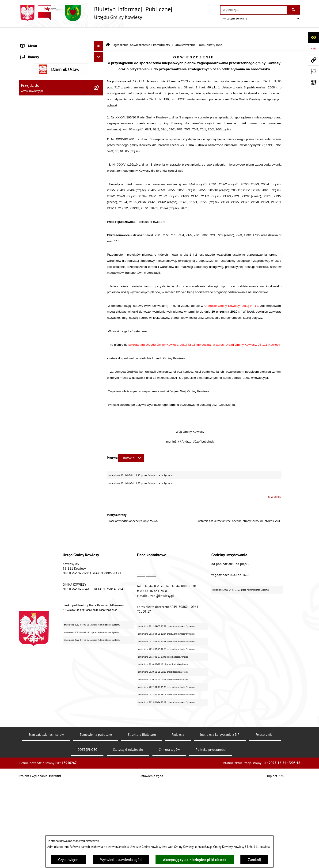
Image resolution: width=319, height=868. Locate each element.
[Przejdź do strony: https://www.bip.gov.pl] (313, 49)
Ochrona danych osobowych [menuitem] (43, 556)
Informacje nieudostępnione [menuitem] (43, 490)
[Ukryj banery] (99, 595)
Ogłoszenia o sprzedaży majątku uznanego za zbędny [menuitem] (57, 398)
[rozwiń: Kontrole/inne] (100, 519)
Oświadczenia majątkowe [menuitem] (41, 99)
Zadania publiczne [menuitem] (35, 410)
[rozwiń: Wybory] (100, 472)
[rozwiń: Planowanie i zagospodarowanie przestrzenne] (100, 165)
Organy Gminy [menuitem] (32, 53)
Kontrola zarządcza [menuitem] (36, 109)
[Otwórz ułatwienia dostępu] (313, 37)
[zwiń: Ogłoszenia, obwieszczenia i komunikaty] (100, 180)
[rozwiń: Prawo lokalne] (100, 62)
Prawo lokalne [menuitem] (32, 62)
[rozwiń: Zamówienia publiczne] (100, 90)
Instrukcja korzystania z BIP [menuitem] (42, 537)
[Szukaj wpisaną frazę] (294, 10)
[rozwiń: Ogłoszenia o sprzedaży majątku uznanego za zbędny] (100, 395)
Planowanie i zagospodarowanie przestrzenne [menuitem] (47, 168)
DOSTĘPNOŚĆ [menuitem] (32, 547)
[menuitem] (61, 192)
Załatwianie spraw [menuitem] (35, 453)
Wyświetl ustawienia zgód (121, 860)
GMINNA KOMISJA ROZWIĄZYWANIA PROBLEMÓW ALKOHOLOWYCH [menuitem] (49, 431)
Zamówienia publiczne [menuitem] (39, 90)
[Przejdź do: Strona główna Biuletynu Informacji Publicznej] (108, 33)
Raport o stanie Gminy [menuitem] (38, 137)
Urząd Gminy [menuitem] (31, 43)
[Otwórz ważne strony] (313, 71)
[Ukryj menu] (99, 34)
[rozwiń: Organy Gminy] (100, 53)
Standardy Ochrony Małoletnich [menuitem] (46, 71)
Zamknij (254, 860)
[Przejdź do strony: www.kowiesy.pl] (313, 60)
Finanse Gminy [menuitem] (32, 81)
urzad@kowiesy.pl (161, 699)
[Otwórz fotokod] (313, 82)
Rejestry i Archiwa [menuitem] (34, 481)
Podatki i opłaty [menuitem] (33, 156)
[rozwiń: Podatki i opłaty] (100, 156)
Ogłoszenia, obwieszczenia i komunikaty (141, 32)
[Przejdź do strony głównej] (96, 13)
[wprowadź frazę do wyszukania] (254, 10)
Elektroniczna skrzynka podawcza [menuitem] (47, 528)
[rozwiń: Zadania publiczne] (100, 410)
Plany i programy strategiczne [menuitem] (44, 146)
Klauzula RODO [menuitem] (33, 565)
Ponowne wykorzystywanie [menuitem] (42, 500)
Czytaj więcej (68, 860)
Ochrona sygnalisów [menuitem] (37, 584)
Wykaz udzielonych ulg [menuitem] (39, 443)
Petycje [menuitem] (26, 509)
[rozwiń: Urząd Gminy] (100, 43)
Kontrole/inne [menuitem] (32, 519)
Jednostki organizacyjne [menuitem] (40, 118)
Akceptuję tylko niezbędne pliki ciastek (195, 860)
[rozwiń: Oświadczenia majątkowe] (100, 100)
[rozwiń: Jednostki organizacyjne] (100, 118)
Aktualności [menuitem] (30, 575)
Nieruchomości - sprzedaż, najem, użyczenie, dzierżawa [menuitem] (55, 383)
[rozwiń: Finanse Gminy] (100, 81)
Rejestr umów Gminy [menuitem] (37, 419)
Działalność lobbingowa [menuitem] (40, 462)
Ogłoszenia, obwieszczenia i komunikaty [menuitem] (53, 180)
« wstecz (275, 484)
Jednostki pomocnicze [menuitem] (38, 128)
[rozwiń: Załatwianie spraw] (100, 453)
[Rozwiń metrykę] (131, 445)
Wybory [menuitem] (27, 472)
